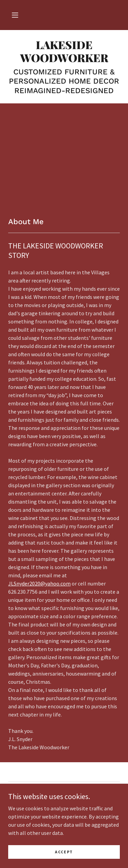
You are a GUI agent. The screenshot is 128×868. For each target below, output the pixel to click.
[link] (64, 51)
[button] (15, 15)
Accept (64, 852)
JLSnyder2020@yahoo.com (39, 583)
